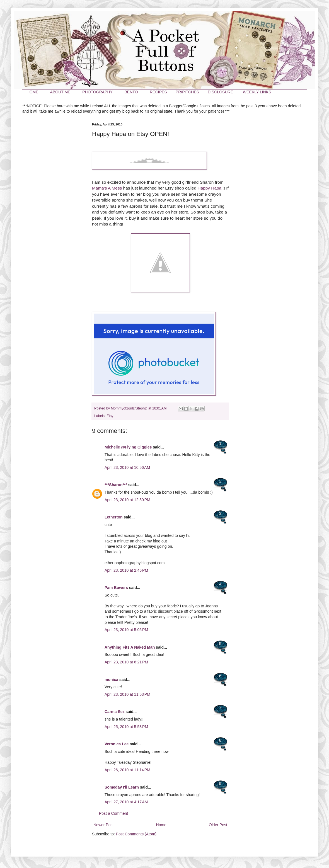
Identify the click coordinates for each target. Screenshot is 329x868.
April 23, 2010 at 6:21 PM (126, 662)
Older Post (218, 825)
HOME (33, 92)
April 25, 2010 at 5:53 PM (126, 727)
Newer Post (103, 825)
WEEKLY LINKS (257, 92)
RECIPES (158, 92)
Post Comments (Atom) (136, 834)
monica (111, 680)
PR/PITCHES (187, 92)
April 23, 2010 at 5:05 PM (126, 630)
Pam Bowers (116, 588)
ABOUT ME (60, 92)
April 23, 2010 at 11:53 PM (127, 694)
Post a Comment (113, 813)
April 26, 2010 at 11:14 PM (127, 770)
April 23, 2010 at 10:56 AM (127, 467)
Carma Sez (115, 712)
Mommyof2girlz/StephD (130, 408)
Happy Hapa (210, 188)
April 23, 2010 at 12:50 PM (127, 500)
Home (161, 825)
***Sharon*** (116, 485)
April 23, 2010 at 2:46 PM (126, 570)
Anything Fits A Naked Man (130, 647)
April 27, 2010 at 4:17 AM (126, 802)
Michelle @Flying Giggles (128, 447)
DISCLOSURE (220, 92)
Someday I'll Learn (122, 787)
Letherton (114, 517)
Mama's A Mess (107, 188)
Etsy (110, 416)
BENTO (131, 92)
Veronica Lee (117, 744)
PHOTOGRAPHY (97, 92)
